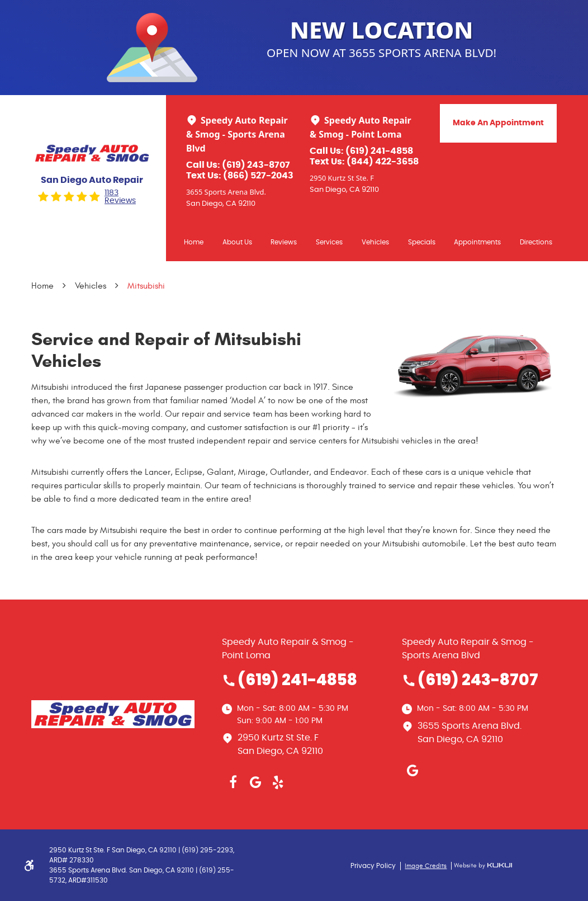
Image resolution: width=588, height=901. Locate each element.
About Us (237, 242)
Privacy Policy (373, 866)
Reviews (284, 242)
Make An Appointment (498, 123)
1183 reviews (120, 197)
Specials (422, 242)
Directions (536, 242)
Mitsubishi (146, 286)
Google (255, 782)
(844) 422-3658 (383, 162)
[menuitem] (194, 242)
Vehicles (375, 242)
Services (329, 242)
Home (194, 242)
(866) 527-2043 (258, 176)
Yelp (278, 782)
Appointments (477, 242)
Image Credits (426, 866)
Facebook (233, 782)
